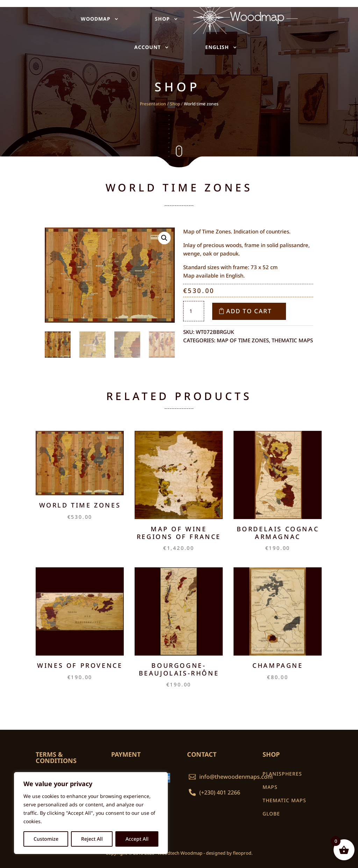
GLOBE (271, 814)
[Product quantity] (194, 311)
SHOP (161, 19)
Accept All (137, 839)
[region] (91, 813)
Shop (175, 104)
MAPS (270, 787)
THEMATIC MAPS (284, 800)
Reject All (92, 839)
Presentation (153, 104)
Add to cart (249, 311)
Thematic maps (292, 340)
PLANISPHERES (282, 774)
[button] (164, 238)
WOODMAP (96, 19)
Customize (46, 839)
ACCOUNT (148, 47)
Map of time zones (243, 340)
